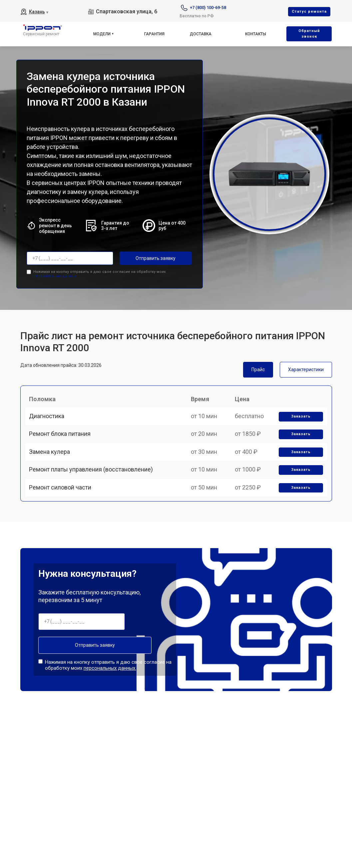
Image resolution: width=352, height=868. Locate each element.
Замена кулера (52, 468)
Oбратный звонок (309, 34)
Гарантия (154, 34)
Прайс (258, 368)
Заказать (299, 422)
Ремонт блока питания (63, 445)
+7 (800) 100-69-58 (208, 7)
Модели (102, 34)
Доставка (201, 34)
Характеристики (306, 368)
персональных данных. (55, 274)
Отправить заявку (146, 258)
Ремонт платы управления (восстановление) (94, 492)
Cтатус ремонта (309, 11)
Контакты (256, 34)
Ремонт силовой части (63, 515)
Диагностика (50, 422)
